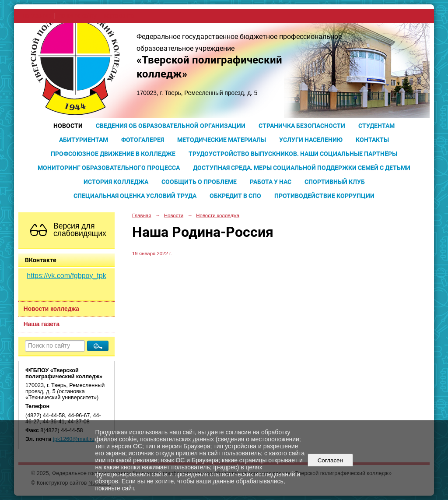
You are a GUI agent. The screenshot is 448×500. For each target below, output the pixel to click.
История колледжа (116, 182)
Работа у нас (271, 182)
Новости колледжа (51, 309)
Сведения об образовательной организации (171, 126)
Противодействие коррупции (324, 196)
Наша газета (42, 324)
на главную (37, 16)
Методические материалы (222, 140)
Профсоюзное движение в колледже (113, 154)
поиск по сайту (77, 16)
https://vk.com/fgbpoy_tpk (66, 276)
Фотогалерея (143, 140)
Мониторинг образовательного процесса (109, 168)
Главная (142, 215)
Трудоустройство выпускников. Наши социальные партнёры (293, 154)
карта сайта (119, 16)
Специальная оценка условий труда (135, 196)
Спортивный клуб (335, 182)
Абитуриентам (84, 140)
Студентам (376, 126)
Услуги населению (311, 140)
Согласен (330, 460)
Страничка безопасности (302, 126)
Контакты (372, 140)
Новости (68, 126)
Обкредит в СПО (235, 196)
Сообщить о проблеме (199, 182)
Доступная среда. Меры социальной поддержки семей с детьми (302, 168)
